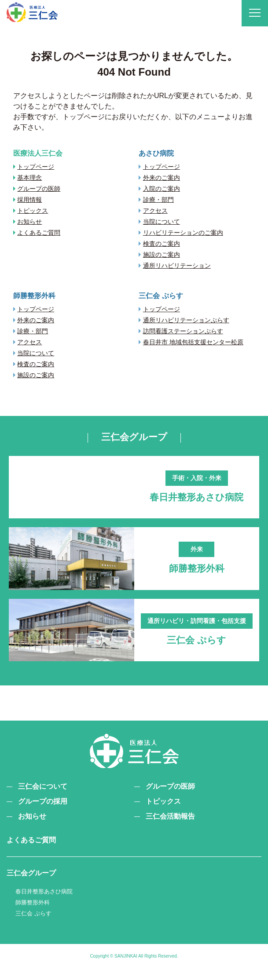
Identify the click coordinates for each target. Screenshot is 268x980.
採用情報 (29, 200)
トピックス (33, 211)
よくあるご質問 (39, 233)
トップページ (36, 167)
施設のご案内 (162, 255)
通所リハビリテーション (177, 266)
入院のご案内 (162, 189)
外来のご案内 (162, 178)
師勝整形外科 (33, 912)
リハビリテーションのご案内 (183, 233)
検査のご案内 (162, 244)
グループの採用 (43, 811)
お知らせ (29, 222)
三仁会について (43, 796)
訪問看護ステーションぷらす (183, 331)
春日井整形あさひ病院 (44, 902)
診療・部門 (158, 200)
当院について (162, 222)
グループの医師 (39, 189)
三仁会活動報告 (170, 826)
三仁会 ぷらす (33, 923)
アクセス (155, 211)
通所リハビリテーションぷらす (186, 320)
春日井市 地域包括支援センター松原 (193, 342)
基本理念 (29, 178)
